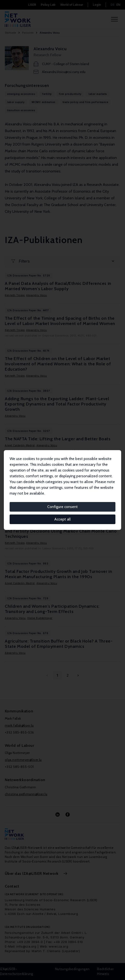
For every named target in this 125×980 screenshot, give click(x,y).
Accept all (62, 519)
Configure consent (62, 507)
